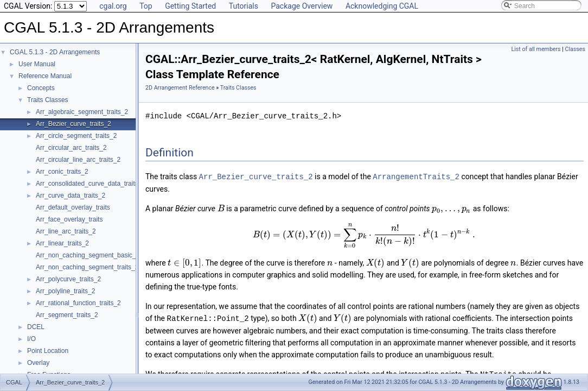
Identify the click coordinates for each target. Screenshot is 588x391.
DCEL (36, 327)
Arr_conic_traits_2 (62, 172)
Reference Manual (45, 76)
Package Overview (302, 6)
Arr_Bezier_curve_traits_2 (73, 124)
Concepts (41, 88)
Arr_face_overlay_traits (69, 219)
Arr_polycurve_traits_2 (68, 279)
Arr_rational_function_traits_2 (78, 303)
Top (146, 6)
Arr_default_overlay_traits (73, 207)
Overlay (38, 363)
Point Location (48, 351)
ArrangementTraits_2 (416, 176)
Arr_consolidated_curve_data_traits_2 (91, 184)
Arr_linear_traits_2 (62, 243)
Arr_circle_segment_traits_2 (76, 136)
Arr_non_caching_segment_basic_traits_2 (97, 255)
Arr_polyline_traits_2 (65, 291)
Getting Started (190, 6)
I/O (31, 339)
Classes (575, 49)
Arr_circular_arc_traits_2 (71, 148)
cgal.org (113, 6)
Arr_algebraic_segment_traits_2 (82, 112)
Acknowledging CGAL (382, 6)
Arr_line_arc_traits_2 (66, 231)
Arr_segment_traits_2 (67, 315)
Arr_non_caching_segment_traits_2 (87, 267)
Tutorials (244, 6)
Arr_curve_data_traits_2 (71, 195)
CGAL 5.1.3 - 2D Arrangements (55, 52)
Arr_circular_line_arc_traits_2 (78, 160)
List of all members (536, 49)
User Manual (37, 64)
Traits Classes (48, 100)
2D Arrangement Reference (180, 88)
